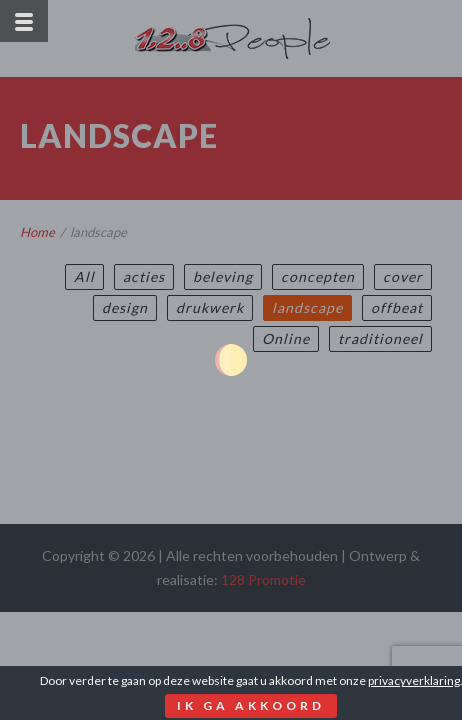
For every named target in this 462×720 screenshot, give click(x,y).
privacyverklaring (414, 680)
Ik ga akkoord (251, 705)
